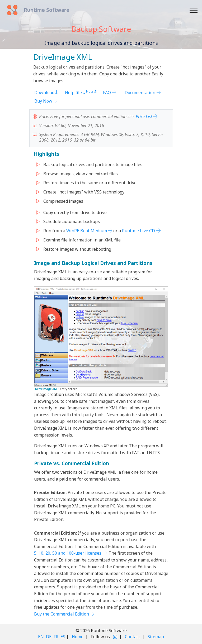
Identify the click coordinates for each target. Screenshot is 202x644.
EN (41, 637)
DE (49, 637)
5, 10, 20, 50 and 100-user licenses (68, 553)
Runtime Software (47, 10)
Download (46, 93)
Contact (132, 637)
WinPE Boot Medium (87, 231)
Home (78, 637)
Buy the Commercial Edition (62, 614)
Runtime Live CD (138, 231)
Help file (76, 93)
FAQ (107, 93)
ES (63, 637)
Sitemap (156, 637)
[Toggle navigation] (194, 10)
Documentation (140, 93)
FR (56, 637)
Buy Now (43, 101)
